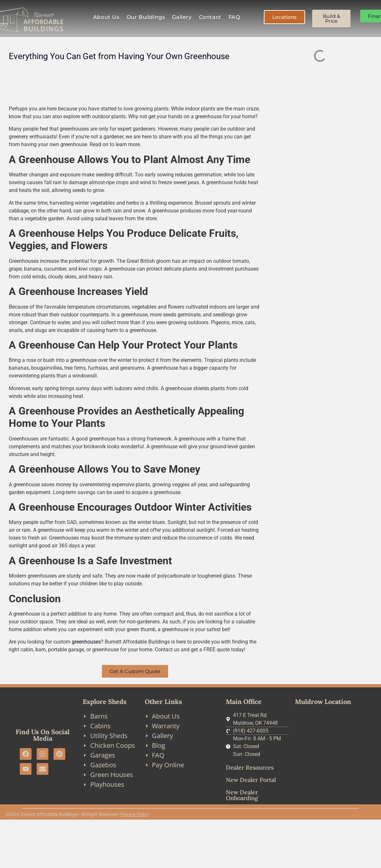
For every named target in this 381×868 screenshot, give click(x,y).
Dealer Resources (250, 767)
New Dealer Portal (251, 780)
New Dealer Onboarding (242, 795)
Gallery (182, 17)
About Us (106, 17)
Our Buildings (146, 17)
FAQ (234, 17)
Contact (210, 17)
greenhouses (86, 642)
